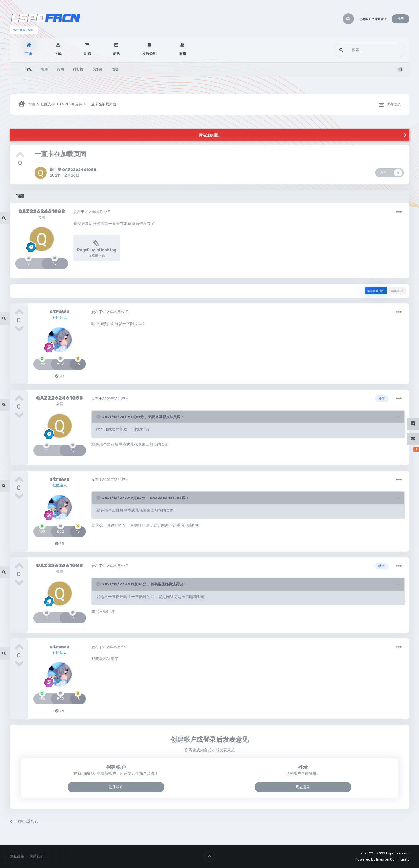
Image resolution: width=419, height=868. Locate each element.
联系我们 (36, 856)
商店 (117, 54)
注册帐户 (116, 787)
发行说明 (149, 54)
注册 (400, 19)
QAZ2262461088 (79, 170)
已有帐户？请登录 (373, 19)
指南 (60, 69)
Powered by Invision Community (382, 859)
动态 (87, 54)
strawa (60, 312)
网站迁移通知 (210, 135)
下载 (58, 54)
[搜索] (359, 50)
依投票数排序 (376, 291)
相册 (44, 69)
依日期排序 (396, 291)
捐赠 (182, 54)
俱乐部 (97, 69)
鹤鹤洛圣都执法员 (162, 417)
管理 (115, 69)
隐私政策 (17, 856)
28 (60, 376)
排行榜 (78, 69)
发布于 (92, 212)
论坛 (28, 69)
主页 (29, 54)
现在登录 (303, 787)
